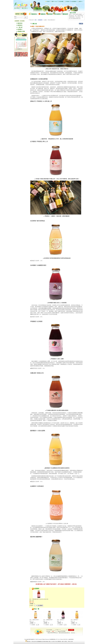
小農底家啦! (40, 20)
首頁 (36, 20)
